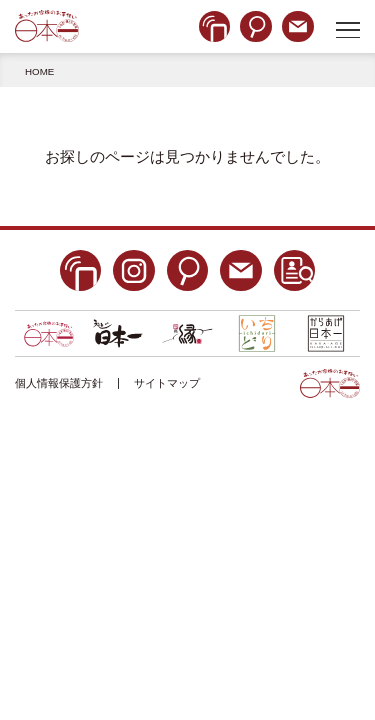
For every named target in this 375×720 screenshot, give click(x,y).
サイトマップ (167, 383)
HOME (39, 71)
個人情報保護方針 (59, 383)
